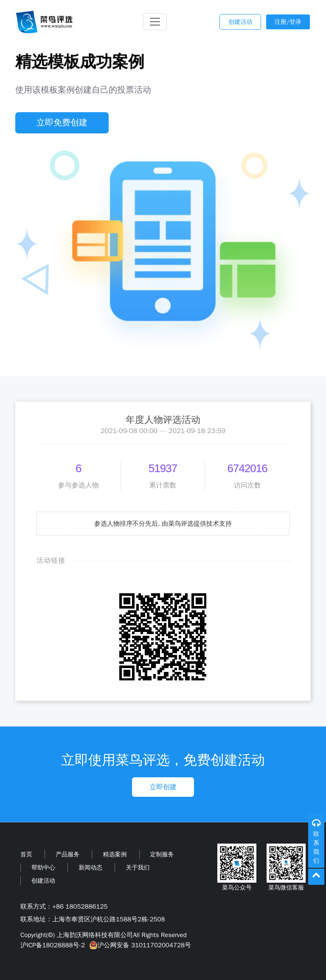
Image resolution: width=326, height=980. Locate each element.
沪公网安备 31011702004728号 (139, 945)
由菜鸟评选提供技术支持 (197, 524)
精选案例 (115, 854)
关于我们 (138, 868)
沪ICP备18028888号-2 (53, 945)
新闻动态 (90, 868)
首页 (26, 854)
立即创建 (163, 787)
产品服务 (67, 854)
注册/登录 (288, 22)
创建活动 (240, 22)
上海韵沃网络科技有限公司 (95, 935)
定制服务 (162, 854)
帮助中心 (43, 868)
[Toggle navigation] (155, 22)
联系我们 (316, 847)
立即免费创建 (62, 123)
